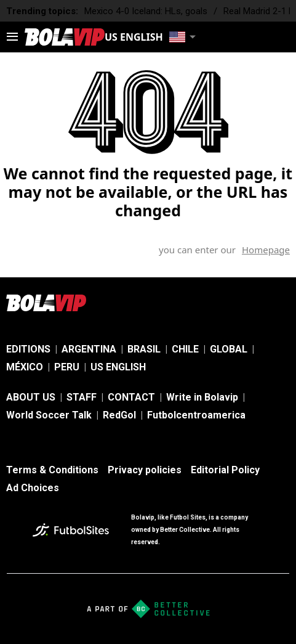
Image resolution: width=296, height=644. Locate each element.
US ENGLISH (118, 367)
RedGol (119, 415)
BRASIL (144, 349)
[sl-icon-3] (282, 303)
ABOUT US (31, 397)
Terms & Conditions (52, 470)
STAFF (82, 397)
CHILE (185, 349)
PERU (67, 367)
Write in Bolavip (202, 397)
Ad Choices (33, 488)
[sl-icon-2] (255, 303)
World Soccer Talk (49, 415)
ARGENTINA (89, 349)
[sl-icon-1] (228, 303)
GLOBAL (229, 349)
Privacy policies (145, 470)
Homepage (266, 250)
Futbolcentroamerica (196, 415)
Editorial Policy (225, 470)
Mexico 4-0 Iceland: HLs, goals (146, 11)
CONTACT (131, 397)
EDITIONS (28, 349)
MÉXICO (25, 367)
